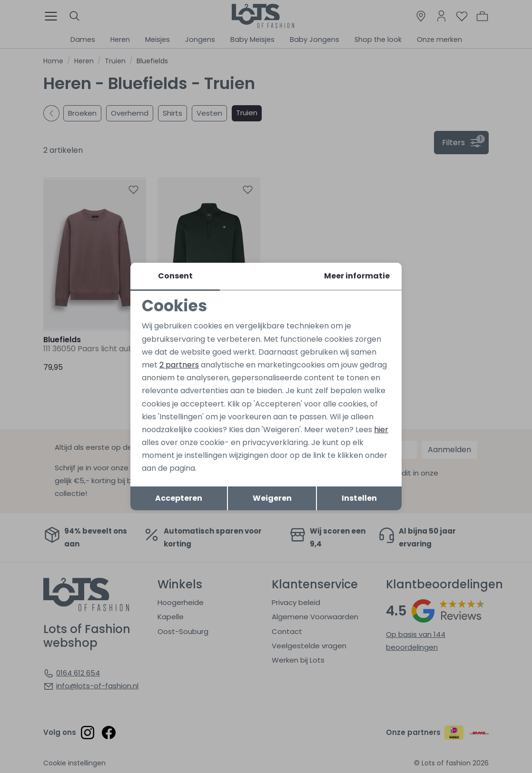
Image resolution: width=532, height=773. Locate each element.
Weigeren (272, 498)
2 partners (179, 365)
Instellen (359, 498)
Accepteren (179, 498)
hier (381, 430)
